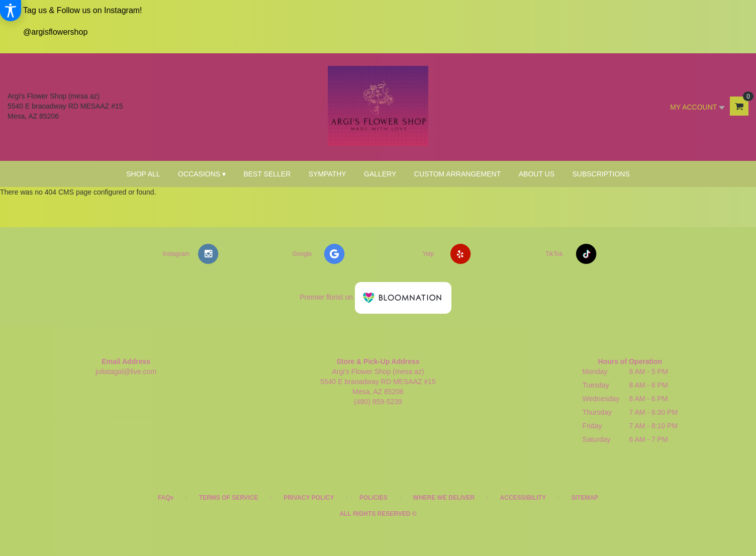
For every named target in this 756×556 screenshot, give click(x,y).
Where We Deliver (444, 498)
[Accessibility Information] (11, 11)
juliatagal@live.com (126, 372)
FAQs (166, 498)
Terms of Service (229, 498)
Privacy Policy (309, 498)
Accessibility (523, 498)
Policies (373, 498)
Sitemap (585, 498)
